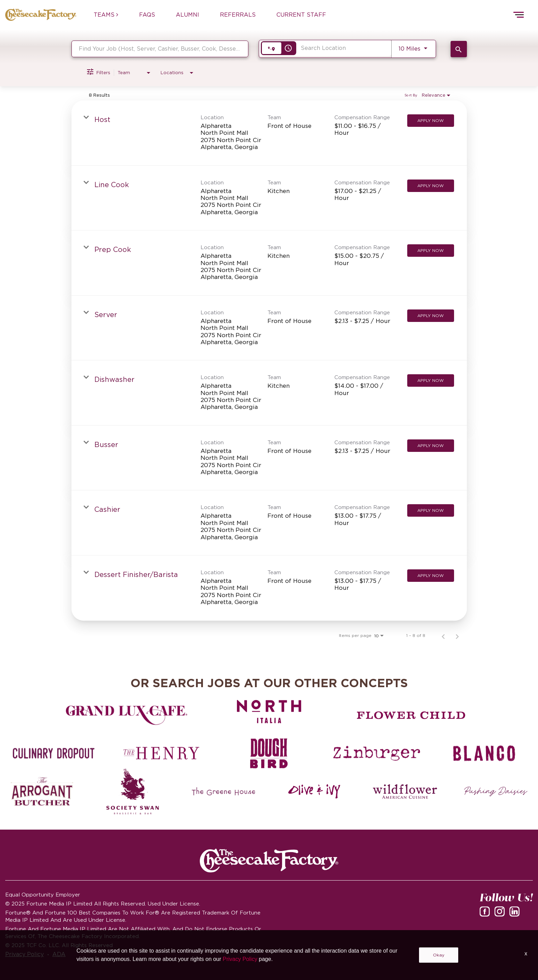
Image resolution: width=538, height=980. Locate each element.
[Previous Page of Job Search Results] (443, 636)
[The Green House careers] (224, 791)
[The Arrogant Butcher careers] (42, 791)
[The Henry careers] (161, 753)
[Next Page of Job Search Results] (457, 636)
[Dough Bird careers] (269, 753)
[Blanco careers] (484, 753)
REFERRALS (238, 15)
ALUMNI (187, 15)
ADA (59, 954)
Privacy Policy (24, 954)
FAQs (147, 15)
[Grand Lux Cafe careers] (127, 715)
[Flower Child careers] (411, 715)
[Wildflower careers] (405, 791)
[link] (269, 133)
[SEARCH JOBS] (459, 49)
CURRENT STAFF (301, 15)
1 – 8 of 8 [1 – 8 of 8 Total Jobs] (416, 636)
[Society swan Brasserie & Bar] (133, 791)
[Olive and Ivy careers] (314, 791)
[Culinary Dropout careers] (54, 753)
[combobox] (160, 49)
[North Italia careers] (269, 712)
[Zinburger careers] (377, 753)
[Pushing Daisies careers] (496, 791)
